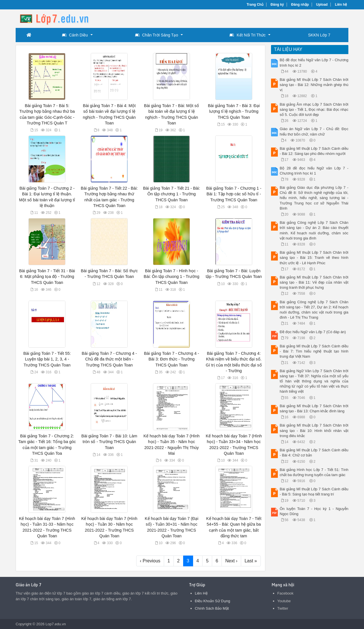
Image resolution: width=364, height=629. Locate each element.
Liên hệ (341, 5)
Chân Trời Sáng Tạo (157, 35)
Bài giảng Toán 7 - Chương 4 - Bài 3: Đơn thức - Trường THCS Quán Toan (171, 359)
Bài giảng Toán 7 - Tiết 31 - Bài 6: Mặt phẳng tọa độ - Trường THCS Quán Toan (47, 276)
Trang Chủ (255, 5)
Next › (231, 561)
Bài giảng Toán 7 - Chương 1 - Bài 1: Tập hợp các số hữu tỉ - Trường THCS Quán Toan (234, 194)
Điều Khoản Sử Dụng (212, 601)
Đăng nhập (300, 5)
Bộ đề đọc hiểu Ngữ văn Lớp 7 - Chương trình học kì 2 (314, 63)
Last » (251, 561)
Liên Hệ (201, 593)
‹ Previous (150, 561)
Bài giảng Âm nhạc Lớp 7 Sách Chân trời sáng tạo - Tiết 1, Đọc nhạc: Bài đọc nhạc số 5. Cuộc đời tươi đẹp (314, 109)
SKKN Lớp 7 (319, 35)
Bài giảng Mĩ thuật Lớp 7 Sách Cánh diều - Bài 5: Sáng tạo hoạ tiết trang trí (314, 492)
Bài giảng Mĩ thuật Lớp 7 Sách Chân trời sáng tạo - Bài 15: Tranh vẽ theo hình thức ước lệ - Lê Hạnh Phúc (314, 258)
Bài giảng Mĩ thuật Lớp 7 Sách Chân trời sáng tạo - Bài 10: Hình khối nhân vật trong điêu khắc (314, 430)
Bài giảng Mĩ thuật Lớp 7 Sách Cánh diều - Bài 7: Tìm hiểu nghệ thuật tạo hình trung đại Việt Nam (314, 351)
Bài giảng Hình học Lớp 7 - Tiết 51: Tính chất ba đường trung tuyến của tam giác (314, 472)
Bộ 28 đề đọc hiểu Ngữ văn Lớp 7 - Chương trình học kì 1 (314, 171)
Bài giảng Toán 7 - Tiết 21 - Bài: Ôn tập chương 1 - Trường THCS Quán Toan (172, 194)
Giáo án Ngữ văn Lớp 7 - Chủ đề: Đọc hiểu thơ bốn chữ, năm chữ (314, 131)
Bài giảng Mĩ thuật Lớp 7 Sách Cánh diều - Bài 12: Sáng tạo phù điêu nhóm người (314, 151)
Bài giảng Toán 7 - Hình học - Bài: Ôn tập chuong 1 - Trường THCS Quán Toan (171, 276)
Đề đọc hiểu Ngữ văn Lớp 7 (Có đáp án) (313, 332)
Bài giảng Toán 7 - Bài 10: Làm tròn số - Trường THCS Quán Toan (109, 442)
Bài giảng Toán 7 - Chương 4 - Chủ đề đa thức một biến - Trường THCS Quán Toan (109, 359)
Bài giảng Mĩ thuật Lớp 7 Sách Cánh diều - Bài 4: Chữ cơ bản (314, 453)
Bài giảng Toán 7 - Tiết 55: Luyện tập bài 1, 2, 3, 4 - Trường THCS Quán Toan (47, 359)
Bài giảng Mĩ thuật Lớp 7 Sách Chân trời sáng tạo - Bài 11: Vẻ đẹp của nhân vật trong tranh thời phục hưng (314, 282)
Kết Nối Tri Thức (248, 35)
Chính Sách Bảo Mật (212, 608)
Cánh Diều (75, 35)
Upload (322, 5)
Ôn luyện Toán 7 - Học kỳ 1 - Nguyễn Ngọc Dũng (314, 511)
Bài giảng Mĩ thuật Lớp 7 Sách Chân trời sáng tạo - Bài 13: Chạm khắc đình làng (314, 408)
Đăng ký (277, 5)
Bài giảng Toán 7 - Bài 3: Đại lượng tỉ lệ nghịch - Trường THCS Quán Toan (234, 111)
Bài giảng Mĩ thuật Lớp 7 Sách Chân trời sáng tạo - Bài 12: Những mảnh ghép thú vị (314, 85)
